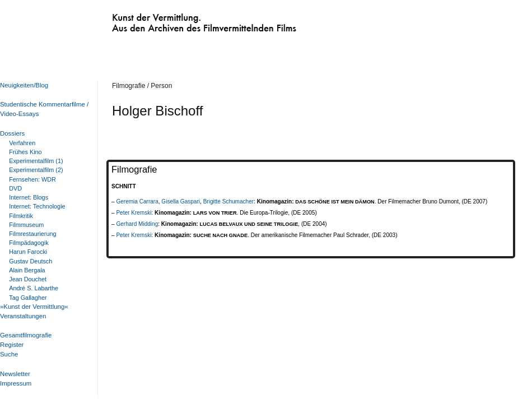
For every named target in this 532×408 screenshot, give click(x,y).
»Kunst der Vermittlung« (34, 307)
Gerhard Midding (137, 224)
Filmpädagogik (29, 243)
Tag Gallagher (28, 298)
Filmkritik (21, 216)
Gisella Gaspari (181, 201)
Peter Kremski (134, 213)
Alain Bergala (27, 270)
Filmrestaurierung (32, 234)
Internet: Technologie (37, 206)
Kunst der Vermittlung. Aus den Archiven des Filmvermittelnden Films (181, 20)
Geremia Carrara (137, 201)
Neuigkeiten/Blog (24, 85)
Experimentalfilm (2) (36, 170)
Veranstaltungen (23, 316)
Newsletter (15, 374)
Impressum (16, 383)
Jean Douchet (28, 279)
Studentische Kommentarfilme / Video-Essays (42, 109)
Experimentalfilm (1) (36, 161)
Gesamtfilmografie (26, 335)
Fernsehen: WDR (32, 179)
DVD (15, 188)
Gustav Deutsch (31, 261)
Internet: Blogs (29, 197)
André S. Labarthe (34, 288)
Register (12, 345)
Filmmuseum (26, 225)
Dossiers (12, 133)
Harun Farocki (28, 252)
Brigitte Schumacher (228, 201)
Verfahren (22, 143)
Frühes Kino (25, 152)
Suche (9, 354)
